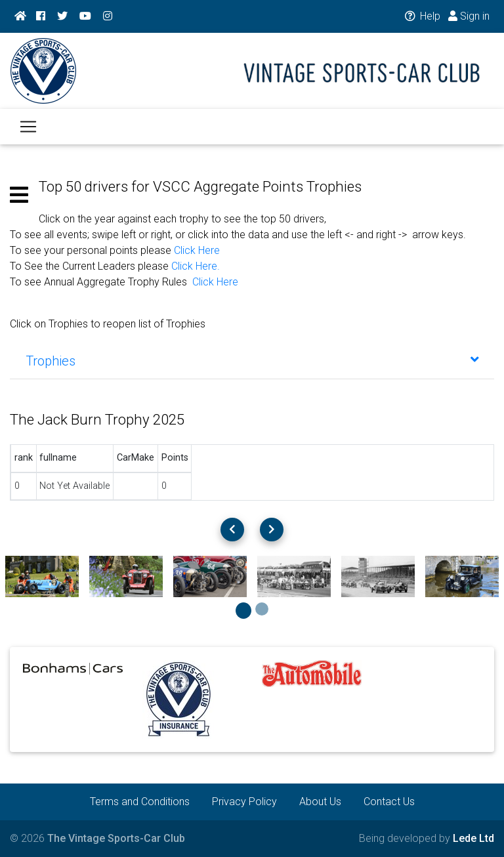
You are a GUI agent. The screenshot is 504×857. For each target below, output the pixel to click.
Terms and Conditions (140, 802)
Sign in (469, 16)
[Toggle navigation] (28, 135)
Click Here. (196, 266)
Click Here (197, 250)
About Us (320, 802)
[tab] (252, 361)
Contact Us (389, 802)
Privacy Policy (244, 802)
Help (422, 16)
